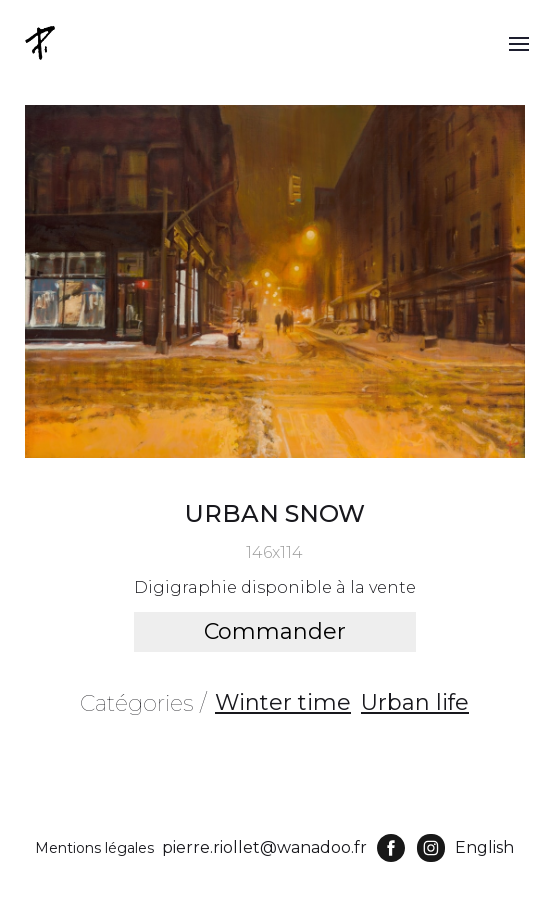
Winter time (283, 702)
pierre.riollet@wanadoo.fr (264, 847)
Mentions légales (94, 848)
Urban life (415, 702)
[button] (519, 43)
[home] (42, 42)
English (484, 847)
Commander (275, 631)
